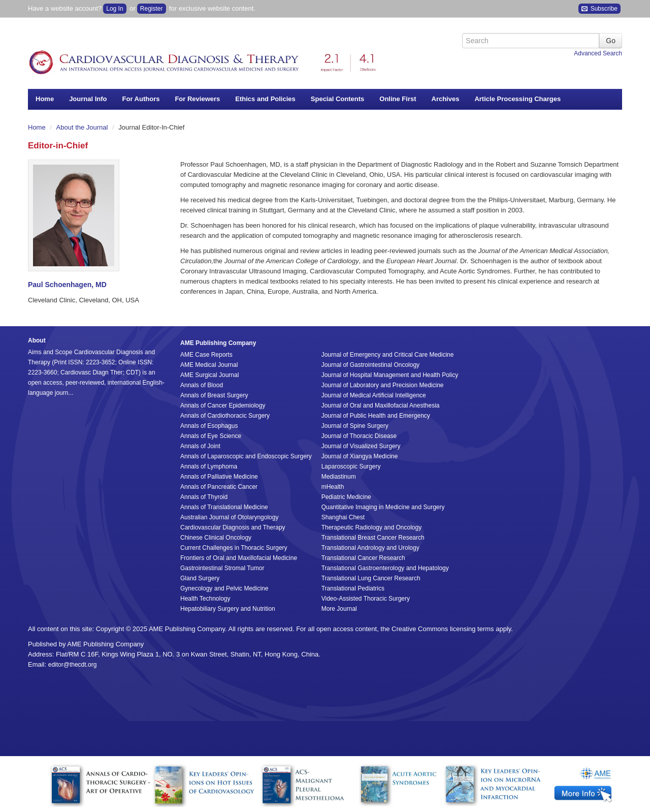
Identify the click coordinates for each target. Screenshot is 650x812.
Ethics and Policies (265, 99)
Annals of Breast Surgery (214, 395)
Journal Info (88, 99)
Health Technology (205, 599)
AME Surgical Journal (209, 375)
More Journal (339, 609)
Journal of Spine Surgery (355, 426)
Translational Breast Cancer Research (373, 538)
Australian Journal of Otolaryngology (229, 517)
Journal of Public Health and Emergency (376, 416)
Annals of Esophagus (209, 426)
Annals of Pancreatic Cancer (219, 487)
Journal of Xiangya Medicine (360, 456)
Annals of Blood (202, 385)
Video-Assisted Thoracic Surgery (366, 599)
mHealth (333, 487)
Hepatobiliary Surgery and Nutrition (228, 609)
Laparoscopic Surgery (351, 466)
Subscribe (599, 9)
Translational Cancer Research (363, 558)
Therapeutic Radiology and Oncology (371, 527)
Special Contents (337, 99)
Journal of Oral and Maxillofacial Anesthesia (381, 405)
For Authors (141, 99)
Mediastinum (339, 477)
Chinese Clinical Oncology (216, 538)
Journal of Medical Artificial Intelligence (374, 395)
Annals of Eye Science (211, 436)
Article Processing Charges (517, 99)
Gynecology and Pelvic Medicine (224, 588)
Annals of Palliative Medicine (219, 477)
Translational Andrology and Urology (370, 548)
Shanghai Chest (343, 517)
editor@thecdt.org (73, 665)
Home (45, 99)
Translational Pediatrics (353, 588)
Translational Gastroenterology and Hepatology (385, 568)
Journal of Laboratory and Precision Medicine (383, 385)
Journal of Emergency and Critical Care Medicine (388, 355)
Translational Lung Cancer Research (371, 578)
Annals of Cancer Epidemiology (223, 405)
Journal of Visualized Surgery (361, 446)
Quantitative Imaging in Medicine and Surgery (383, 507)
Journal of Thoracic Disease (359, 436)
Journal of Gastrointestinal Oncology (370, 365)
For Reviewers (197, 99)
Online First (398, 99)
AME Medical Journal (209, 365)
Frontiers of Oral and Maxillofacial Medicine (239, 558)
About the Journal (83, 127)
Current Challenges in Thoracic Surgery (234, 548)
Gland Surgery (200, 578)
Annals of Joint (200, 446)
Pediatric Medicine (346, 497)
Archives (446, 99)
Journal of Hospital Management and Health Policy (390, 375)
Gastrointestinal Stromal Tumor (222, 568)
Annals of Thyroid (204, 497)
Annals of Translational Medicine (224, 507)
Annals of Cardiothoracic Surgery (225, 416)
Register (152, 9)
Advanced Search (598, 53)
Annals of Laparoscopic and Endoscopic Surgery (246, 456)
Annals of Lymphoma (209, 466)
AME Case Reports (206, 355)
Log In (115, 9)
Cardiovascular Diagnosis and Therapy (233, 527)
